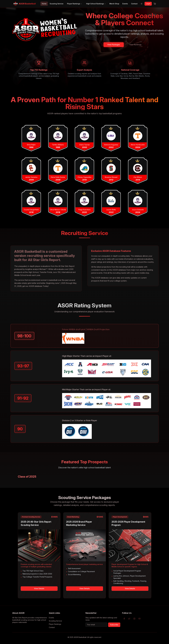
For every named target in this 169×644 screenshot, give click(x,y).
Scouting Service (57, 4)
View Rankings (135, 45)
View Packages (114, 45)
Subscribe (114, 625)
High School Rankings (96, 4)
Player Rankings (75, 4)
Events (125, 4)
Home (44, 4)
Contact (134, 4)
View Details (39, 589)
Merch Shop (114, 4)
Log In (148, 4)
